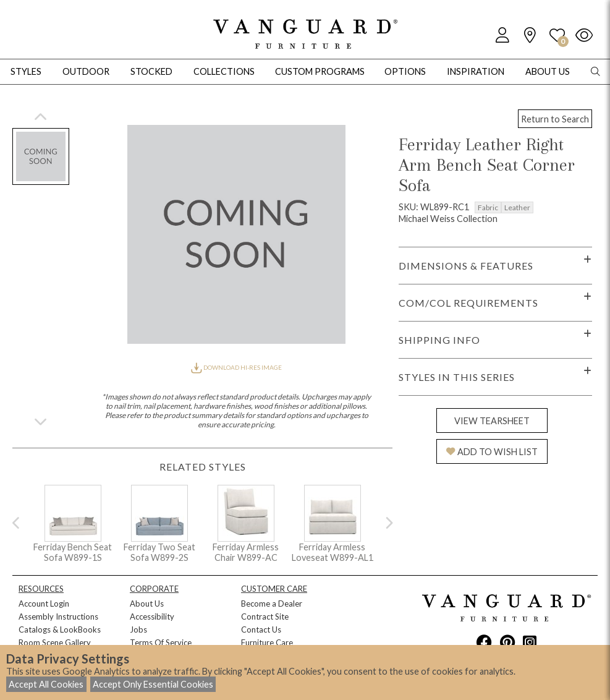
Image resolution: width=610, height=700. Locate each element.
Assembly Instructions (58, 617)
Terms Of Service (161, 642)
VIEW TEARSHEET (492, 421)
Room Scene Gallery (55, 642)
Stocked (151, 71)
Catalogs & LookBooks (60, 630)
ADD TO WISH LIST (492, 452)
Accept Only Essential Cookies (153, 684)
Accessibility (152, 617)
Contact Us (261, 630)
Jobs (138, 630)
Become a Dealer (272, 604)
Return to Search (555, 119)
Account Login (44, 604)
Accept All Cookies (46, 684)
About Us (147, 604)
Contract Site (265, 617)
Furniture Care (267, 642)
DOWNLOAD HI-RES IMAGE (236, 367)
